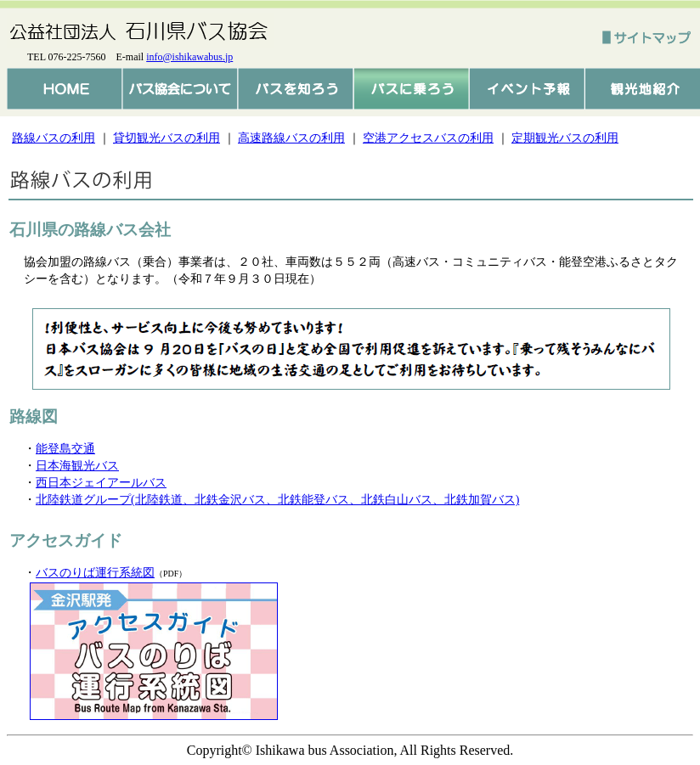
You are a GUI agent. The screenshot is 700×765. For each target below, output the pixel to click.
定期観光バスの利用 (565, 138)
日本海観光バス (77, 466)
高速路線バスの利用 (291, 138)
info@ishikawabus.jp (189, 57)
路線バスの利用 (54, 138)
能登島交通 (65, 449)
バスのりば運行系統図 (95, 573)
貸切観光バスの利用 (167, 138)
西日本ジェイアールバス (101, 483)
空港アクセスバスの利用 (428, 138)
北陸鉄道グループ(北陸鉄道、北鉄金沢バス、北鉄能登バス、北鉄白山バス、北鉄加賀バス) (277, 500)
